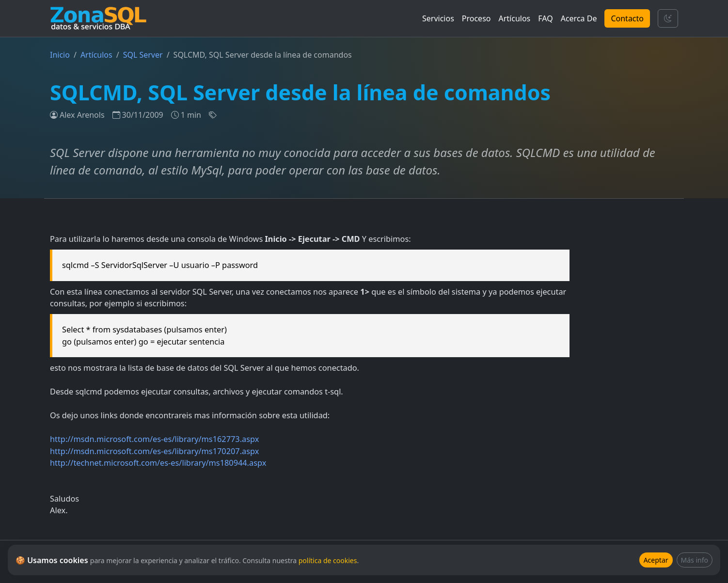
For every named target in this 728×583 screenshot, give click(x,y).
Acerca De (579, 18)
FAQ (545, 18)
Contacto (627, 18)
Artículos (515, 18)
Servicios (438, 18)
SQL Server (143, 55)
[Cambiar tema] (668, 18)
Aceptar (656, 560)
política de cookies (328, 560)
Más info (695, 560)
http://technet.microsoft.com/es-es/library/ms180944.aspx (158, 463)
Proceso (476, 18)
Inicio (60, 55)
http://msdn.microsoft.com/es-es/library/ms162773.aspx (154, 439)
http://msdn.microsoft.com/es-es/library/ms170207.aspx (154, 451)
